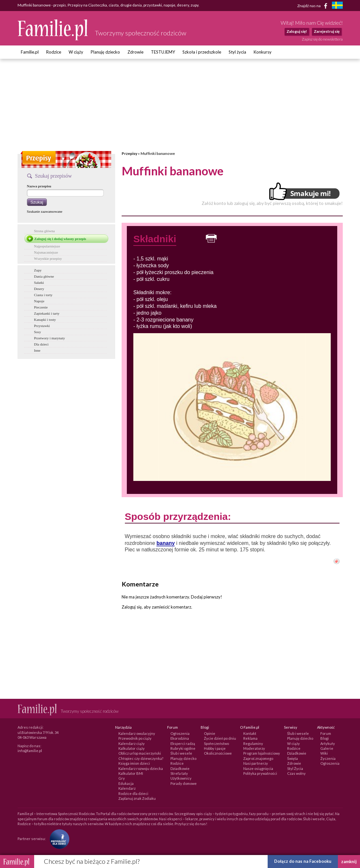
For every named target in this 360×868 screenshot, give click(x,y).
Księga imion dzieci (134, 763)
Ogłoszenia (180, 733)
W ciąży (76, 52)
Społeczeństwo (216, 743)
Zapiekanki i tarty (47, 313)
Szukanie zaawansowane (45, 211)
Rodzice (54, 52)
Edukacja (126, 783)
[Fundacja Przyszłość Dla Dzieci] (58, 839)
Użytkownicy (181, 778)
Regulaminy (253, 743)
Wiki (324, 753)
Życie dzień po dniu (220, 738)
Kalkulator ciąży (132, 748)
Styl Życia (295, 768)
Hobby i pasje (215, 748)
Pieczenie (41, 307)
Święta (293, 758)
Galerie (327, 748)
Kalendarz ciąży (132, 743)
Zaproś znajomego (258, 758)
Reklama (250, 738)
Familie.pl (30, 52)
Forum (326, 733)
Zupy (38, 270)
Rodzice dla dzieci (133, 793)
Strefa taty (179, 773)
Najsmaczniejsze (46, 252)
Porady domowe (184, 783)
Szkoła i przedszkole (202, 52)
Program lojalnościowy (262, 753)
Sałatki (39, 283)
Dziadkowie (180, 768)
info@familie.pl (30, 751)
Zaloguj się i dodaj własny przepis (60, 239)
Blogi (325, 738)
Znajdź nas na (313, 6)
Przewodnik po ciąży (135, 738)
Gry (122, 778)
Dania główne (44, 276)
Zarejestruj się (327, 31)
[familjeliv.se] (337, 6)
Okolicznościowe (218, 753)
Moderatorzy (254, 748)
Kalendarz (127, 788)
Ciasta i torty (43, 295)
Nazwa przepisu (39, 186)
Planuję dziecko (105, 52)
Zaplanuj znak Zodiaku (137, 798)
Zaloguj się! (297, 31)
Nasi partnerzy (256, 763)
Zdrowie (135, 52)
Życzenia (328, 758)
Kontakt (250, 733)
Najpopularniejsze (47, 246)
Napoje (39, 301)
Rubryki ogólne (183, 748)
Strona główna (45, 231)
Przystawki (42, 326)
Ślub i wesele (181, 753)
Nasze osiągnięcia (258, 768)
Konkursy (263, 52)
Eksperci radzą (183, 743)
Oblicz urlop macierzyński (140, 753)
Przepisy (129, 153)
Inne (37, 350)
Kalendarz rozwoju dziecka (141, 768)
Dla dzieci (41, 344)
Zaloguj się (132, 607)
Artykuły (328, 743)
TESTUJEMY (163, 52)
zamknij (349, 862)
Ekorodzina (180, 738)
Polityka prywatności (260, 773)
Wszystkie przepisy (48, 258)
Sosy (38, 332)
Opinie (210, 733)
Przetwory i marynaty (50, 338)
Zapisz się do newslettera (322, 39)
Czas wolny (296, 773)
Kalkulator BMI (131, 773)
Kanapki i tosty (45, 320)
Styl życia (237, 52)
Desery (39, 289)
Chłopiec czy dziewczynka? (141, 758)
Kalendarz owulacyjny (137, 733)
